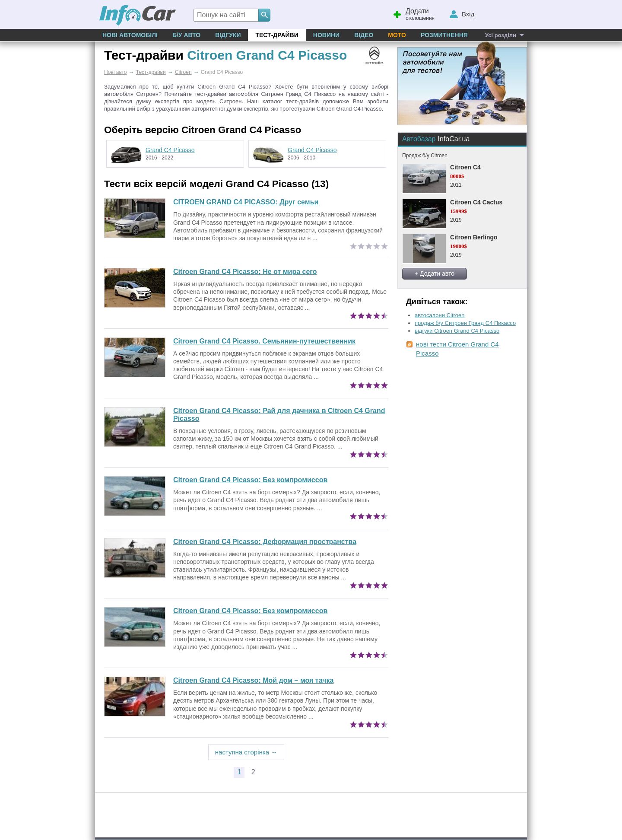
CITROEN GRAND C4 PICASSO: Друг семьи (246, 202)
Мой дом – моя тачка (253, 680)
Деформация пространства (265, 542)
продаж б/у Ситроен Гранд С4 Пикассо (465, 323)
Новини (326, 35)
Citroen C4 (465, 167)
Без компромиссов (250, 480)
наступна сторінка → (246, 752)
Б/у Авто (186, 35)
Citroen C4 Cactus (476, 202)
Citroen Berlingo (474, 237)
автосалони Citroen (440, 315)
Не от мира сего (245, 272)
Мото (397, 35)
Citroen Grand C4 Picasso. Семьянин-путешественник (264, 341)
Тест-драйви (277, 35)
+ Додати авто (435, 274)
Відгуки (228, 35)
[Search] (264, 15)
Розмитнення (444, 35)
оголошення (413, 13)
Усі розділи (501, 35)
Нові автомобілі (130, 35)
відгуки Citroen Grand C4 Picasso (457, 331)
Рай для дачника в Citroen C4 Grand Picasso (279, 415)
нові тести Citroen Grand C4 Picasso (457, 349)
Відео (364, 35)
